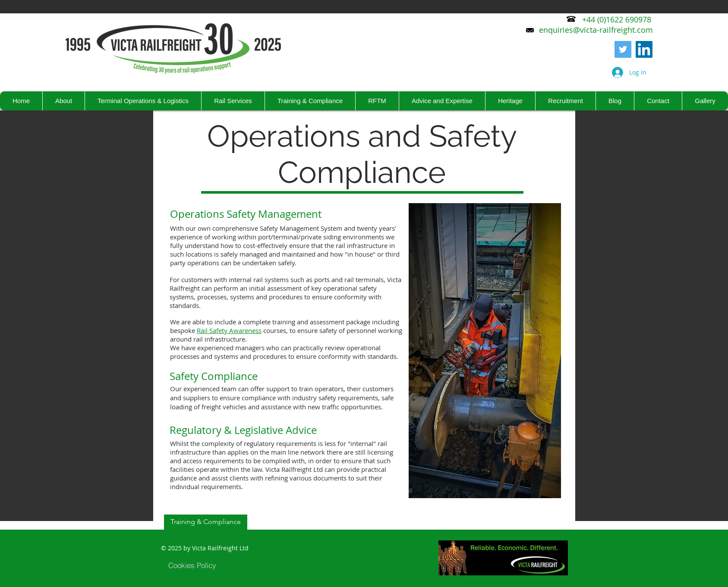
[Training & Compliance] (206, 522)
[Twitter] (623, 49)
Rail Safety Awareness (229, 330)
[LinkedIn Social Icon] (644, 49)
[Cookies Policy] (192, 565)
